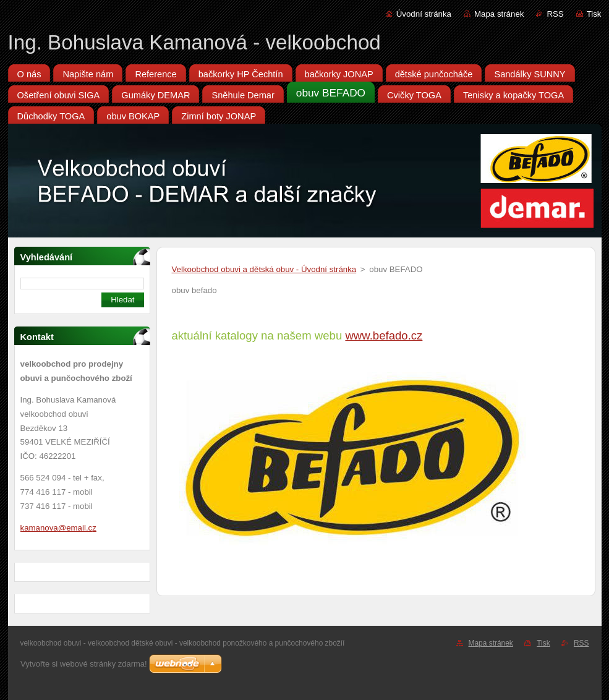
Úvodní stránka (424, 14)
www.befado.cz (384, 335)
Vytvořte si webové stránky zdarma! (84, 664)
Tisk (594, 14)
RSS (555, 14)
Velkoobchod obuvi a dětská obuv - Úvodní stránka (264, 269)
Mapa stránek (499, 14)
